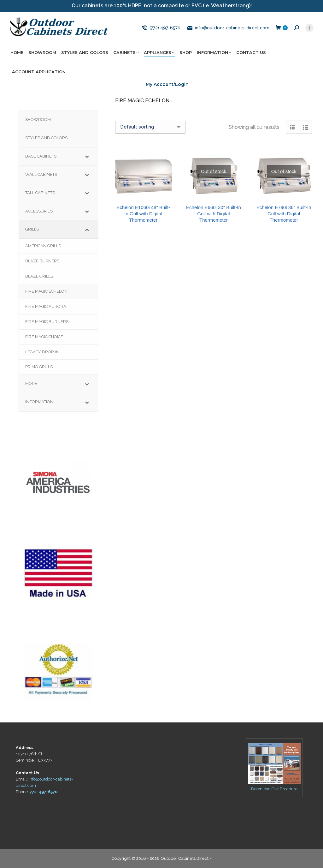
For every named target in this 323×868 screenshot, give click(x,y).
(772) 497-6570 (161, 28)
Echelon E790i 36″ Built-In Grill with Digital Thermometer (284, 214)
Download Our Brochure (274, 789)
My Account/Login (167, 84)
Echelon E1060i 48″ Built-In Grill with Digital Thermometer (144, 214)
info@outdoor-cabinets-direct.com (228, 28)
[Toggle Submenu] (87, 156)
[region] (58, 476)
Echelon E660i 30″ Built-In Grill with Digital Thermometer (214, 214)
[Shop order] (150, 127)
